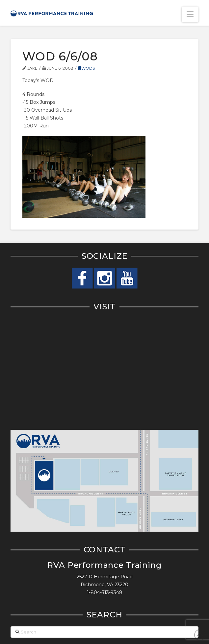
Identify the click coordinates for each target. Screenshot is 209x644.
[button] (190, 14)
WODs (87, 68)
